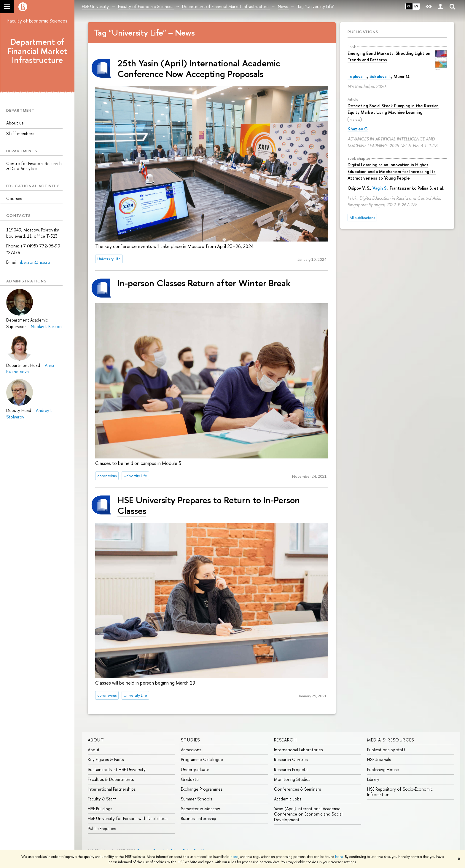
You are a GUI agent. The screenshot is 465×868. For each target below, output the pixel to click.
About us (15, 123)
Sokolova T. (380, 76)
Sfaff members (20, 134)
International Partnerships (112, 789)
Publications (363, 32)
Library (373, 779)
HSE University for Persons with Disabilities (128, 818)
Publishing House (383, 769)
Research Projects (291, 769)
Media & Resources (391, 740)
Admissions (191, 750)
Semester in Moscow (200, 809)
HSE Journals (379, 759)
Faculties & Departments (111, 779)
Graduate (190, 779)
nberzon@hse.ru (34, 262)
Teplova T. (357, 76)
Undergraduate (195, 769)
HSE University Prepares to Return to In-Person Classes (209, 505)
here (234, 857)
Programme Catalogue (202, 759)
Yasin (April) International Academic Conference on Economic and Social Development (308, 814)
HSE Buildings (100, 809)
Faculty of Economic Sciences (37, 21)
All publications (362, 218)
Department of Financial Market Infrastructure (37, 51)
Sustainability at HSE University (117, 769)
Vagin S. (380, 188)
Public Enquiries (102, 828)
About (96, 740)
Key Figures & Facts (106, 759)
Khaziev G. (358, 129)
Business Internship (199, 818)
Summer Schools (196, 799)
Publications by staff (386, 750)
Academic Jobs (288, 799)
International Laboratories (298, 750)
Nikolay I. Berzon (46, 326)
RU (409, 6)
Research (285, 740)
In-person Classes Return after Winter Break (204, 283)
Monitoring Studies (292, 779)
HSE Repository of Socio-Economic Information (400, 792)
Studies (191, 740)
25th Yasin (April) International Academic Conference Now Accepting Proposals (199, 68)
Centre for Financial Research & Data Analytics (34, 166)
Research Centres (291, 759)
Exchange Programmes (202, 789)
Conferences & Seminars (297, 789)
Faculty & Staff (102, 799)
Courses (14, 198)
